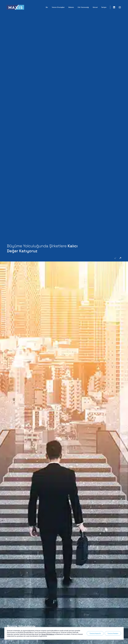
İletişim (104, 7)
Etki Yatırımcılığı (83, 7)
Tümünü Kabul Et (95, 634)
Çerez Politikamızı (48, 634)
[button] (120, 258)
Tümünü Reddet (113, 634)
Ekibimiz (71, 7)
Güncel (95, 7)
